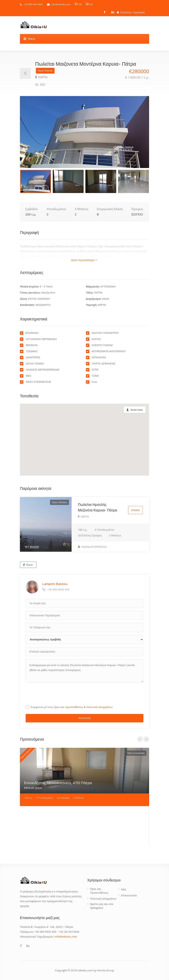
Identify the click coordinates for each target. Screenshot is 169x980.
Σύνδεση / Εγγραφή (131, 12)
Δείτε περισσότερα (84, 260)
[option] (84, 132)
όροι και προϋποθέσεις (69, 707)
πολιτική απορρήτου (100, 707)
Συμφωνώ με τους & (72, 707)
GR (78, 4)
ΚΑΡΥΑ (43, 77)
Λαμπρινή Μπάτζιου (92, 546)
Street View (137, 410)
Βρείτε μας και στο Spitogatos (102, 906)
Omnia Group (106, 970)
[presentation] (53, 692)
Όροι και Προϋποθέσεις (99, 891)
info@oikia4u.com (61, 4)
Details (135, 510)
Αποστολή (84, 718)
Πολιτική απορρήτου (103, 899)
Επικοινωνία (129, 895)
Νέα (124, 889)
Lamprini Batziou (55, 584)
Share (28, 565)
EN (89, 4)
